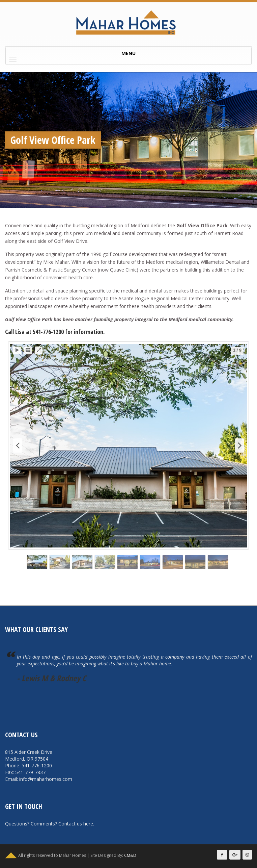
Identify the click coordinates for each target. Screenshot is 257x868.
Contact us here (76, 824)
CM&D (130, 855)
